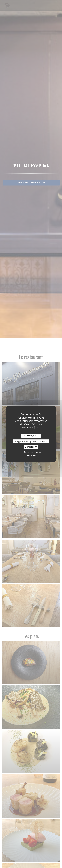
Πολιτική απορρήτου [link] (32, 452)
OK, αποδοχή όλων (31, 436)
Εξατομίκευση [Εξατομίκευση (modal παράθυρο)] (31, 447)
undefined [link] (32, 455)
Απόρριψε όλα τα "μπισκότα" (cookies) (31, 441)
